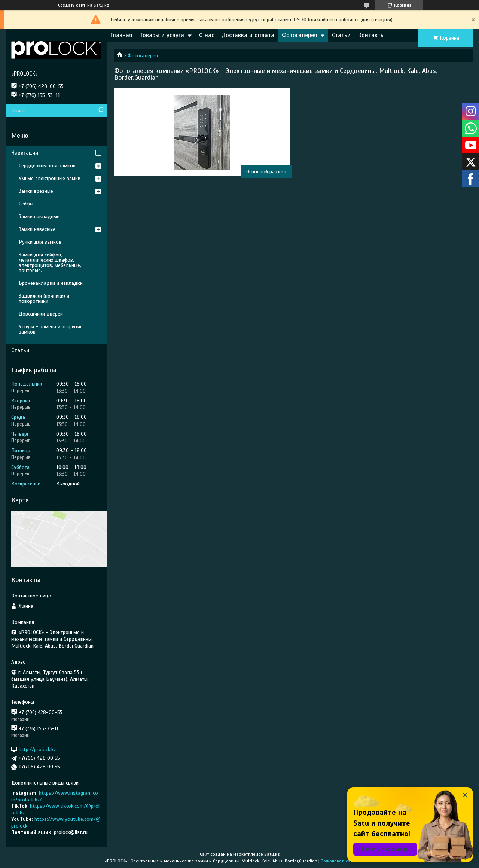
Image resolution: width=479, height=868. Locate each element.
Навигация (25, 153)
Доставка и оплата (248, 35)
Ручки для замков (40, 242)
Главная (121, 35)
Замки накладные (39, 217)
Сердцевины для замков (47, 166)
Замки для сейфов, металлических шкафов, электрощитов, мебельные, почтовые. (50, 263)
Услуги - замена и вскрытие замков (51, 329)
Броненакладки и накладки (51, 283)
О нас (207, 35)
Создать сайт (72, 5)
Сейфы (26, 204)
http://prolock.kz (37, 750)
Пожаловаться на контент (347, 861)
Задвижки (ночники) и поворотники (44, 299)
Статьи (341, 35)
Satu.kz (272, 854)
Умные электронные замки (50, 178)
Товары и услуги (162, 35)
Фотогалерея (299, 35)
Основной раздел (266, 172)
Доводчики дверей (41, 314)
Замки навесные (37, 229)
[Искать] (100, 111)
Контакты (371, 35)
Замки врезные (36, 191)
